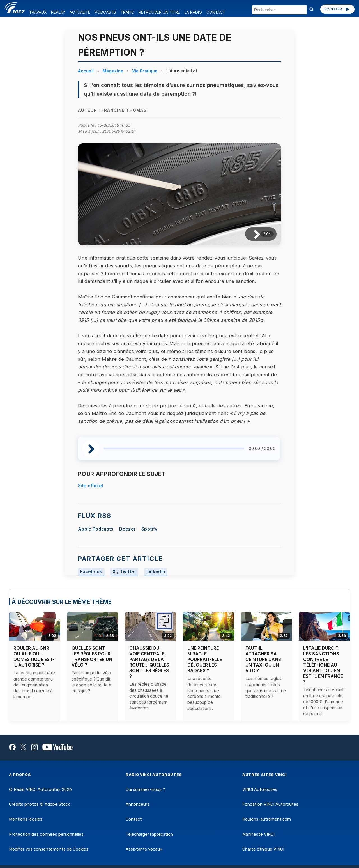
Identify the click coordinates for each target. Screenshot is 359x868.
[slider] (174, 449)
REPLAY (58, 12)
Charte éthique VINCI (263, 849)
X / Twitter (124, 572)
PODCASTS (105, 12)
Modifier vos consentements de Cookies (49, 849)
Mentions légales (26, 819)
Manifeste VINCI (258, 834)
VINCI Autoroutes (260, 789)
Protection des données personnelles (46, 834)
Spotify (149, 529)
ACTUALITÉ (80, 12)
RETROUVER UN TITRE (159, 12)
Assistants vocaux (144, 849)
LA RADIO (193, 12)
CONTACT (216, 12)
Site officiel (90, 486)
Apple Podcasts (96, 529)
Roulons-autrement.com (267, 819)
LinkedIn (156, 572)
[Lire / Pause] (253, 234)
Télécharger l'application (149, 834)
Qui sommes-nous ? (145, 789)
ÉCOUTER (337, 9)
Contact (134, 819)
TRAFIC (127, 12)
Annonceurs (138, 804)
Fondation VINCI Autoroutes (270, 804)
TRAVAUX (38, 12)
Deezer (127, 529)
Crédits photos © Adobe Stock (39, 804)
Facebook (91, 572)
